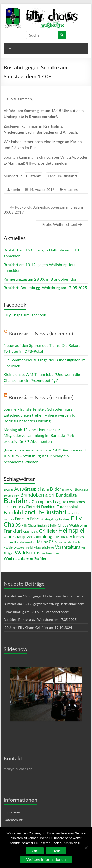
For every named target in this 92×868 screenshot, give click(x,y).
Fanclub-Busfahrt (62, 176)
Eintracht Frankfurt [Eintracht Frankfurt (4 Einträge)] (41, 507)
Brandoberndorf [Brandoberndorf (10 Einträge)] (38, 495)
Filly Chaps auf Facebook (25, 315)
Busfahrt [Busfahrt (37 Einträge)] (17, 500)
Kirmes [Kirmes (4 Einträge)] (79, 537)
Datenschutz (13, 820)
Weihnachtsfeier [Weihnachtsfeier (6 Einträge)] (19, 558)
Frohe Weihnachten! (62, 224)
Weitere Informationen (46, 859)
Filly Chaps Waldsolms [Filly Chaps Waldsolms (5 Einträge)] (69, 525)
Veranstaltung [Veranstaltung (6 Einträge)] (68, 547)
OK (34, 851)
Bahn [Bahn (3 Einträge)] (46, 489)
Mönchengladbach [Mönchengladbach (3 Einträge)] (67, 542)
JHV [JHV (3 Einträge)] (56, 537)
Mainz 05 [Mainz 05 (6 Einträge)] (45, 542)
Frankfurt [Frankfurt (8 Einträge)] (13, 531)
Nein (56, 851)
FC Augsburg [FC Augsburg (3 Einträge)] (49, 519)
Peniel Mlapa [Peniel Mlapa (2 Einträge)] (33, 547)
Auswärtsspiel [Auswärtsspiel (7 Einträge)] (27, 489)
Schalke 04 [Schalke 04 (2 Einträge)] (48, 547)
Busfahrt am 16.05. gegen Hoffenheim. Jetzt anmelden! (45, 596)
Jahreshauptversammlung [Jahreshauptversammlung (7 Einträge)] (28, 536)
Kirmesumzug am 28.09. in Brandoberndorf (41, 279)
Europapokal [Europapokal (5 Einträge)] (67, 507)
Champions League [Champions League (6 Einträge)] (49, 502)
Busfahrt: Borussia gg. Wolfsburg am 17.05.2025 (45, 288)
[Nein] (86, 848)
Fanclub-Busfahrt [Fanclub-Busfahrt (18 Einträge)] (44, 512)
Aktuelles (71, 190)
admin (15, 190)
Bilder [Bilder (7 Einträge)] (55, 489)
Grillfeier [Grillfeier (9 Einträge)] (48, 531)
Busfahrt (33, 176)
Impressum (12, 812)
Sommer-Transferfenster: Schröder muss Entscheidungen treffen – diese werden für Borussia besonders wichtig (40, 415)
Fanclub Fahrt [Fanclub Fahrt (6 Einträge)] (27, 519)
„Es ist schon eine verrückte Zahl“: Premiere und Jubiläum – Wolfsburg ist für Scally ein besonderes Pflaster (45, 456)
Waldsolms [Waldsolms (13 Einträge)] (28, 552)
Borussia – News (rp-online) (41, 397)
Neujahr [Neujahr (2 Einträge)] (8, 547)
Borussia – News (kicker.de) (41, 333)
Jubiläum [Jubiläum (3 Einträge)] (66, 537)
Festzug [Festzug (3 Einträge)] (64, 519)
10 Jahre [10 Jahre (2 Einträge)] (9, 490)
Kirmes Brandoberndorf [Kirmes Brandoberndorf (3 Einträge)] (20, 542)
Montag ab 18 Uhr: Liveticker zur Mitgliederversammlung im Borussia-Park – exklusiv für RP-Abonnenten (41, 435)
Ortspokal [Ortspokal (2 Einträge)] (19, 547)
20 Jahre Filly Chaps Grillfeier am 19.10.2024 (38, 627)
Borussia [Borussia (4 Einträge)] (81, 489)
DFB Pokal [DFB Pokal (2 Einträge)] (19, 507)
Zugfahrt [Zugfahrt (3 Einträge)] (40, 559)
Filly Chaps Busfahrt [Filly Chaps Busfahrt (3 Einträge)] (35, 525)
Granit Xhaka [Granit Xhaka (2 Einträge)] (31, 531)
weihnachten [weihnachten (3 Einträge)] (50, 553)
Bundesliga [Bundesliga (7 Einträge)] (66, 495)
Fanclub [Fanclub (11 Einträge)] (12, 512)
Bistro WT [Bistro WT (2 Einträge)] (68, 490)
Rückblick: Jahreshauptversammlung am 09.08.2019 (43, 209)
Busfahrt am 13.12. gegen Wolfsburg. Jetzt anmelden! (44, 604)
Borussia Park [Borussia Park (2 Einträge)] (11, 495)
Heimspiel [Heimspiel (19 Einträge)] (71, 530)
